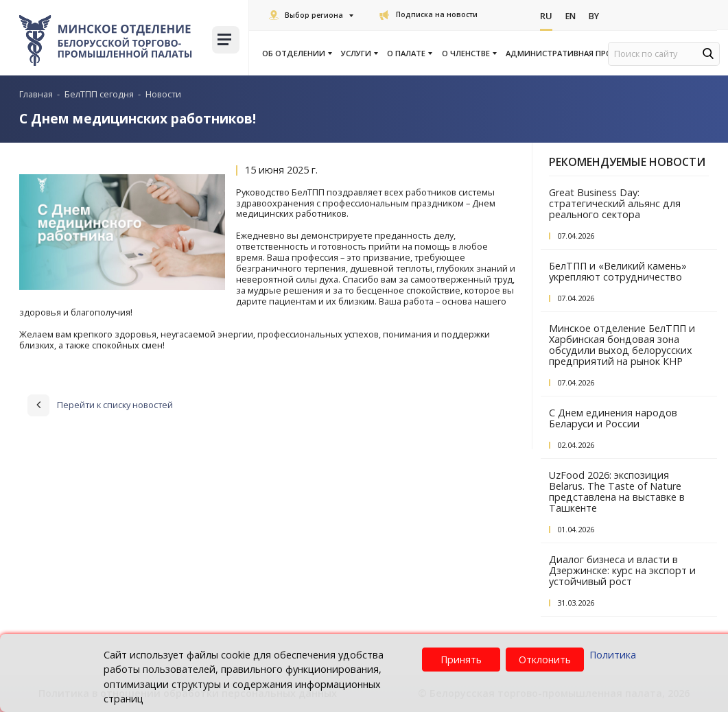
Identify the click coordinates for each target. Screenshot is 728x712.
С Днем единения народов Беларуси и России (613, 418)
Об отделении (296, 54)
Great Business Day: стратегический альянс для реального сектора (615, 203)
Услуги (359, 54)
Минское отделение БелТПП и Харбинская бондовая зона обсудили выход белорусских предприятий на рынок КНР (622, 345)
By (596, 16)
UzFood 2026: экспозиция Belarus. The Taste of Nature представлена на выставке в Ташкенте (617, 491)
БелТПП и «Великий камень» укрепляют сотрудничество (618, 271)
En (571, 16)
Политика (613, 655)
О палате (409, 54)
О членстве (469, 54)
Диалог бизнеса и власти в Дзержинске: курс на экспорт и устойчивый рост (622, 570)
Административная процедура (575, 54)
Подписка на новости (428, 14)
